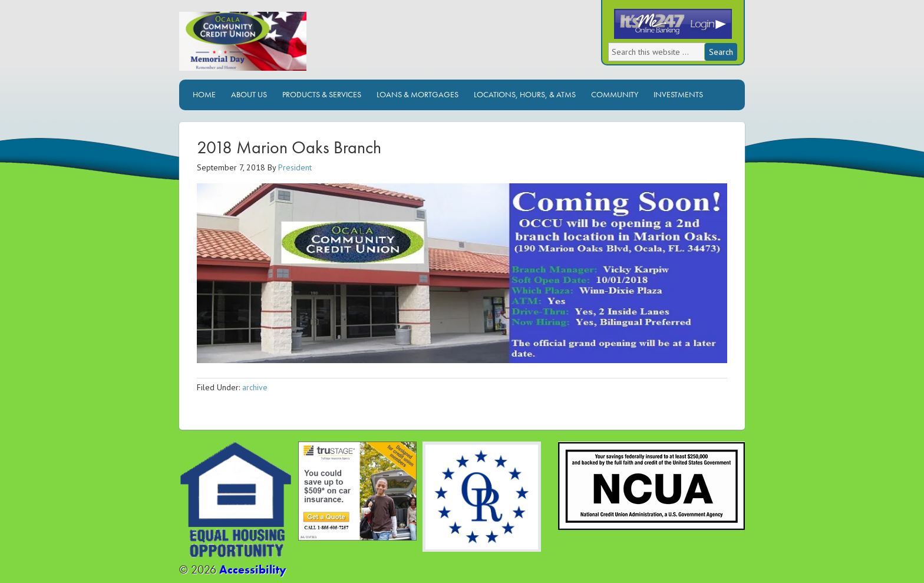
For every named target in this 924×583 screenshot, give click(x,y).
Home (204, 94)
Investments (678, 94)
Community (615, 94)
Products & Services (322, 94)
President (295, 167)
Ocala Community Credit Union (282, 46)
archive (255, 387)
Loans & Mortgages (418, 94)
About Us (249, 94)
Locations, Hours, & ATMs (525, 94)
